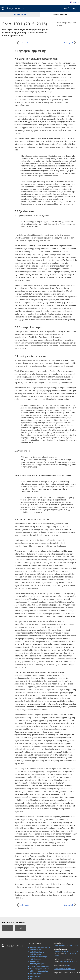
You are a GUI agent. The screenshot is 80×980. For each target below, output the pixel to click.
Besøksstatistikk (36, 974)
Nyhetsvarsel (35, 976)
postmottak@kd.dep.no (68, 961)
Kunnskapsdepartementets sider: (66, 945)
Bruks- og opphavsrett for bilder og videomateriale (39, 970)
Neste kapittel (68, 43)
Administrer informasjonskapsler (38, 963)
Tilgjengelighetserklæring (39, 966)
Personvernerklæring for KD (65, 969)
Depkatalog (68, 965)
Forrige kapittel (25, 43)
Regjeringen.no (15, 8)
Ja (8, 928)
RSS (31, 979)
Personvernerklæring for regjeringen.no (39, 958)
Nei (20, 928)
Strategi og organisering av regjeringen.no (40, 948)
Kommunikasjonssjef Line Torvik (66, 951)
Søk (65, 8)
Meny (74, 8)
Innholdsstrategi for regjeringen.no (37, 953)
